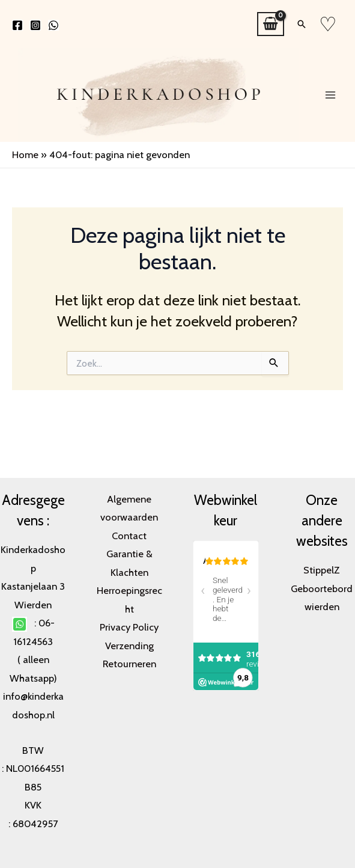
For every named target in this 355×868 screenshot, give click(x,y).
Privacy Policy (129, 627)
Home (25, 154)
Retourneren (129, 664)
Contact (129, 536)
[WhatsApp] (53, 25)
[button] (302, 24)
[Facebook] (17, 25)
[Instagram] (35, 25)
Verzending (129, 646)
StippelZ (322, 570)
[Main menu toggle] (330, 95)
